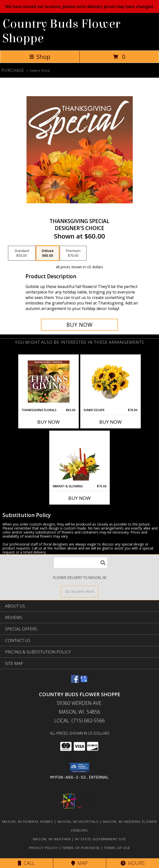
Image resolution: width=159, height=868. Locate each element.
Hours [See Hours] (133, 863)
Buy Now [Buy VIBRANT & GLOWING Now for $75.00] (79, 498)
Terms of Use (117, 848)
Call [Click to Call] (26, 863)
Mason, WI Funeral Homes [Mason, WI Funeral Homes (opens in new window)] (28, 822)
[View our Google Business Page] (84, 681)
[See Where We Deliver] (79, 591)
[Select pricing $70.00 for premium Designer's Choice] (73, 253)
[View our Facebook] (75, 681)
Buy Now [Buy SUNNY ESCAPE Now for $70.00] (110, 422)
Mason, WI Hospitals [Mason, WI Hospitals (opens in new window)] (78, 822)
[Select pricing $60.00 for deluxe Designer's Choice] (48, 253)
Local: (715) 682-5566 (79, 721)
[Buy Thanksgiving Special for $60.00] (79, 325)
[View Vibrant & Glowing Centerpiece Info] (80, 458)
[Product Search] (80, 563)
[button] (80, 768)
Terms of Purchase (81, 848)
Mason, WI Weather (52, 839)
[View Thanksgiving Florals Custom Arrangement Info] (49, 381)
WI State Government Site (100, 839)
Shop (40, 57)
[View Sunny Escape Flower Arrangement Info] (111, 381)
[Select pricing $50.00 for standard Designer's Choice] (22, 253)
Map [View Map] (79, 863)
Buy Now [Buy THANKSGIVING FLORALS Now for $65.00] (48, 422)
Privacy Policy (43, 848)
